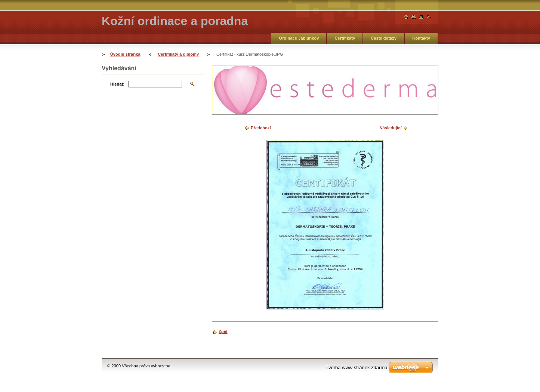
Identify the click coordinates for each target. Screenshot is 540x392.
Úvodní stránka (125, 54)
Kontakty (421, 38)
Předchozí (261, 128)
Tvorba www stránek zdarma (356, 368)
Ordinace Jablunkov (299, 38)
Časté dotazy (384, 38)
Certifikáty (345, 38)
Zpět (223, 331)
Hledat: (117, 84)
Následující (390, 128)
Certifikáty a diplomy (178, 54)
